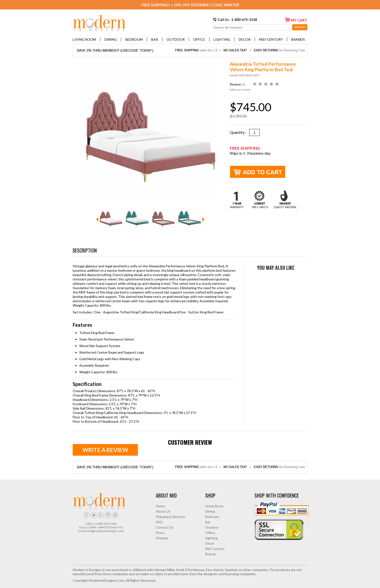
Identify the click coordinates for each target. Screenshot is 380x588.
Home (160, 506)
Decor (245, 39)
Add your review (240, 90)
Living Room (84, 39)
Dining (111, 39)
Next (203, 219)
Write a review (105, 450)
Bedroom (134, 39)
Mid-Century (271, 39)
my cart (296, 20)
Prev (97, 219)
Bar (155, 39)
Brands (298, 39)
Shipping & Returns (170, 517)
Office (199, 39)
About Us (163, 511)
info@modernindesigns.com (105, 531)
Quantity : (239, 132)
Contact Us (165, 527)
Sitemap (162, 538)
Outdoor (176, 39)
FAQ (159, 522)
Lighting (222, 39)
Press (160, 533)
